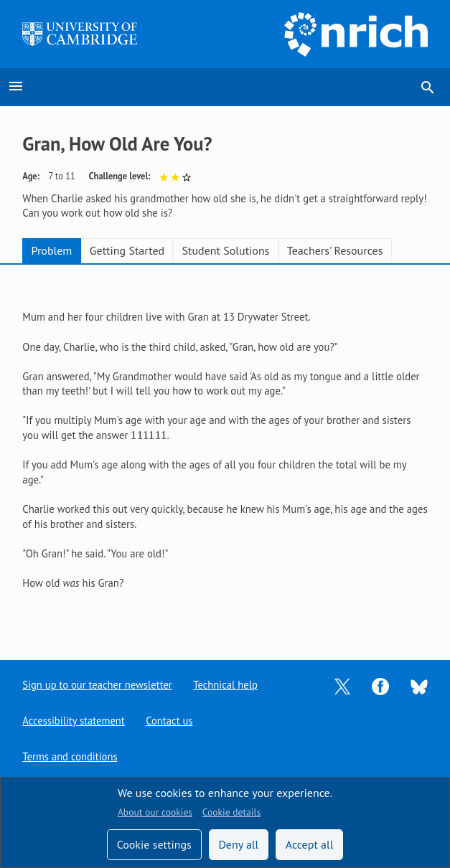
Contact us (170, 721)
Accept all (310, 844)
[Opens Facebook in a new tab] (380, 685)
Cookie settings (154, 844)
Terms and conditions (70, 756)
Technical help (227, 685)
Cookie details (231, 812)
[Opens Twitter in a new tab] (342, 685)
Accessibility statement (74, 721)
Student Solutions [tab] (226, 250)
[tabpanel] (225, 450)
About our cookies (155, 812)
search (428, 88)
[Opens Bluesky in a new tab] (419, 685)
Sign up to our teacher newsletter (98, 685)
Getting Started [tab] (127, 250)
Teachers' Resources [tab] (335, 250)
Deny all (238, 844)
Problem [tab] (52, 250)
